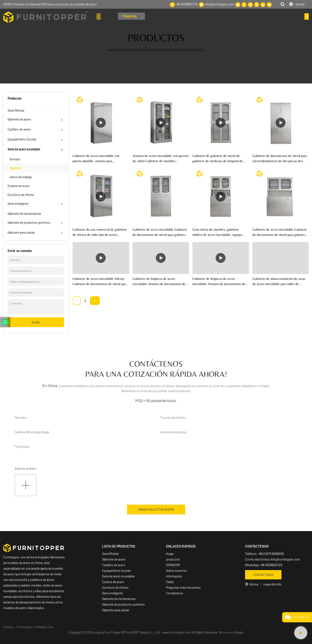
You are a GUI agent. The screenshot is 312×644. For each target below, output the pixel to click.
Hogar (109, 16)
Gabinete (15, 168)
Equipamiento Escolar (22, 139)
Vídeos (240, 16)
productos (173, 559)
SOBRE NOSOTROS (184, 16)
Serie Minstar (16, 110)
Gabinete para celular (21, 232)
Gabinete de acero (19, 119)
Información (214, 16)
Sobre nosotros (176, 571)
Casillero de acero (19, 129)
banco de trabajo (21, 177)
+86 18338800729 (187, 4)
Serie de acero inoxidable (24, 149)
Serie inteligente (18, 204)
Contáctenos (175, 593)
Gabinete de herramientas (24, 214)
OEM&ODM (173, 565)
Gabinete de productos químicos (29, 223)
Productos (129, 16)
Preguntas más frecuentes (272, 16)
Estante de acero (19, 186)
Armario (15, 159)
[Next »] (95, 301)
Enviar (36, 322)
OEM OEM (156, 16)
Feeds (170, 582)
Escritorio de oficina (21, 195)
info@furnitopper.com (219, 4)
